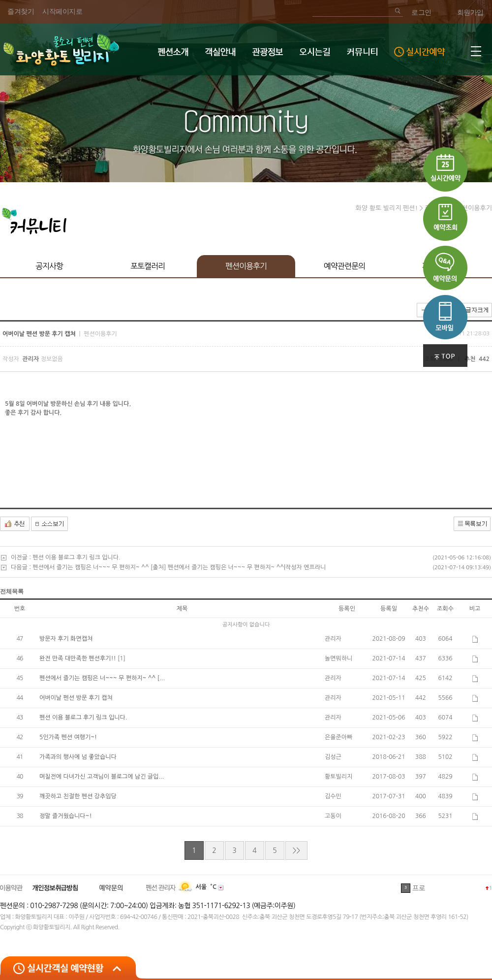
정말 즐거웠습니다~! (66, 816)
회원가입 (470, 13)
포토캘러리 (148, 266)
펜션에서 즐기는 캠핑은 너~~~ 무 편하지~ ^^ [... (102, 678)
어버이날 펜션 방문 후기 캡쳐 (76, 698)
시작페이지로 (62, 12)
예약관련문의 (344, 266)
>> (296, 850)
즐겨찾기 (21, 12)
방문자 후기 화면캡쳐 (66, 639)
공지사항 (49, 266)
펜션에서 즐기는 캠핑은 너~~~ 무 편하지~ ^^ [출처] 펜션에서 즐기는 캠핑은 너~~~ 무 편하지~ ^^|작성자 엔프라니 (179, 567)
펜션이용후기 (246, 266)
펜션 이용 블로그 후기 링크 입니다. (76, 557)
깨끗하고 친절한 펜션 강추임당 (78, 796)
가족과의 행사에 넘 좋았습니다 (78, 757)
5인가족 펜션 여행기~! (68, 737)
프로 (419, 888)
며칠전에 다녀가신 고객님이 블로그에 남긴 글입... (102, 777)
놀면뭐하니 (338, 658)
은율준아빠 (338, 737)
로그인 (421, 13)
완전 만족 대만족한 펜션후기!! (78, 658)
